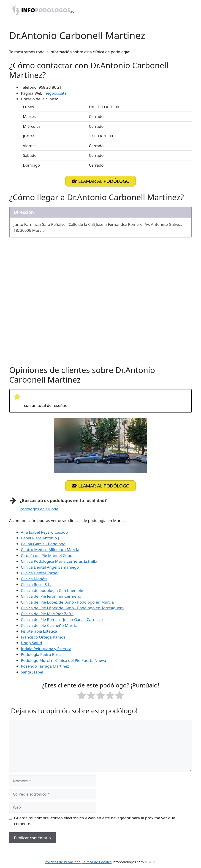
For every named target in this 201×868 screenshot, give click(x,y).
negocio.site (56, 93)
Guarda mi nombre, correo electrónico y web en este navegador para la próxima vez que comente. (95, 820)
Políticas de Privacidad (63, 861)
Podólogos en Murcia (39, 508)
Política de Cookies (96, 861)
